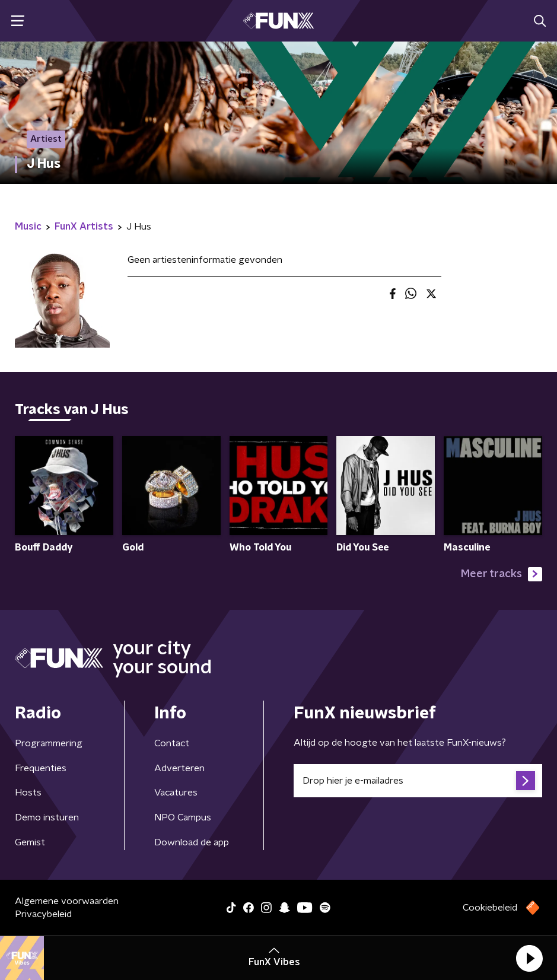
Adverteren (179, 768)
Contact (172, 743)
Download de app (192, 842)
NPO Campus (183, 817)
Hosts (28, 793)
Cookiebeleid (490, 908)
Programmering (49, 743)
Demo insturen (47, 817)
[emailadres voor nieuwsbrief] (418, 781)
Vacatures (176, 793)
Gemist (30, 842)
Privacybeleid (43, 914)
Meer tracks (502, 574)
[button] (529, 958)
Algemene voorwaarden (67, 901)
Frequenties (41, 768)
